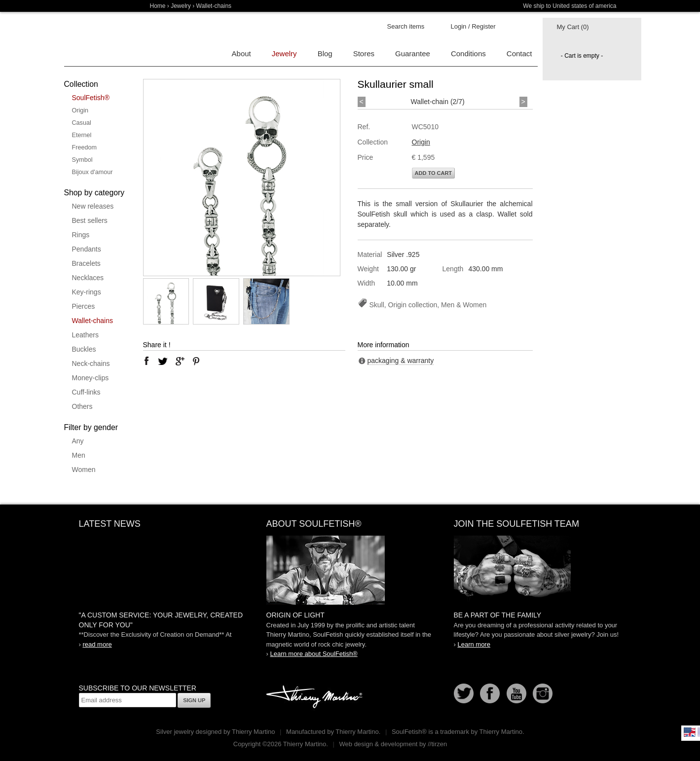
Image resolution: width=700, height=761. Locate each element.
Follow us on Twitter (464, 693)
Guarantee (413, 54)
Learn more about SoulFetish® (313, 654)
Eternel (82, 135)
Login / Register (473, 26)
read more (97, 644)
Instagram (543, 693)
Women (84, 470)
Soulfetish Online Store (99, 39)
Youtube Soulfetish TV (516, 693)
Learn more (474, 644)
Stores (364, 54)
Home (158, 6)
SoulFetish (350, 570)
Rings (81, 235)
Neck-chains (91, 363)
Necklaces (88, 278)
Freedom (84, 147)
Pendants (87, 249)
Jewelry (181, 6)
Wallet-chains (93, 321)
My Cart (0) (573, 27)
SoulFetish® (91, 98)
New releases (93, 206)
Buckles (84, 349)
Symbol (82, 160)
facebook (147, 361)
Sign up (194, 700)
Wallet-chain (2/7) (438, 102)
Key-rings (87, 292)
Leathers (85, 335)
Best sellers (90, 220)
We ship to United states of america (570, 6)
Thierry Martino (316, 697)
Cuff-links (86, 392)
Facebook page (490, 693)
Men (79, 455)
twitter (163, 361)
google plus (180, 361)
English (690, 732)
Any (78, 441)
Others (82, 406)
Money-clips (91, 378)
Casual (82, 123)
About (241, 54)
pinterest (196, 361)
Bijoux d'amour (92, 172)
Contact (519, 54)
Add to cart (434, 173)
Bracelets (86, 263)
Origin (80, 110)
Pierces (84, 306)
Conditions (468, 54)
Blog (325, 54)
